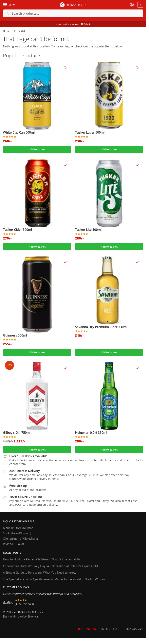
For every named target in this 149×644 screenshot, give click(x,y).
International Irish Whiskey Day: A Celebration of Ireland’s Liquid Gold (50, 566)
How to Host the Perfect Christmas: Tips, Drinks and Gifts (43, 559)
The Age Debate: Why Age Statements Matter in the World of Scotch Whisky (54, 579)
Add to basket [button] (37, 149)
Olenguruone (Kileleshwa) (20, 538)
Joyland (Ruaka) (13, 544)
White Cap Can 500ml (19, 132)
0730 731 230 (111, 629)
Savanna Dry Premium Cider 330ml (101, 327)
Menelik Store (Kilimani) (19, 528)
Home (7, 31)
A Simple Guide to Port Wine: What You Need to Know (40, 572)
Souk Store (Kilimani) (17, 533)
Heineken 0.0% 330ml (91, 433)
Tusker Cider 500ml (17, 230)
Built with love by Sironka (20, 616)
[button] (140, 5)
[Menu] (9, 5)
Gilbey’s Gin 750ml (17, 433)
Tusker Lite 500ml (88, 230)
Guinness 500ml (15, 335)
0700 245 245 (88, 629)
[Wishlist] (65, 68)
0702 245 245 (133, 629)
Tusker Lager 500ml (90, 132)
